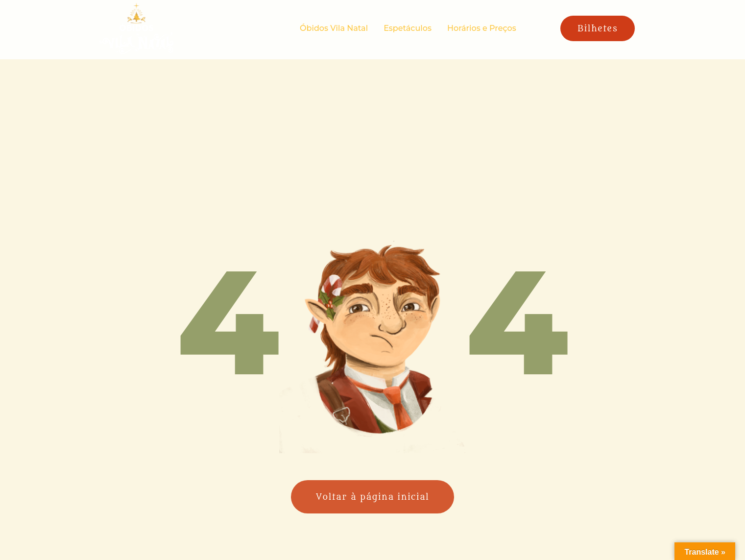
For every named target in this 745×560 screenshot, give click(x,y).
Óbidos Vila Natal (334, 28)
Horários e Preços (482, 28)
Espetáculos (408, 28)
